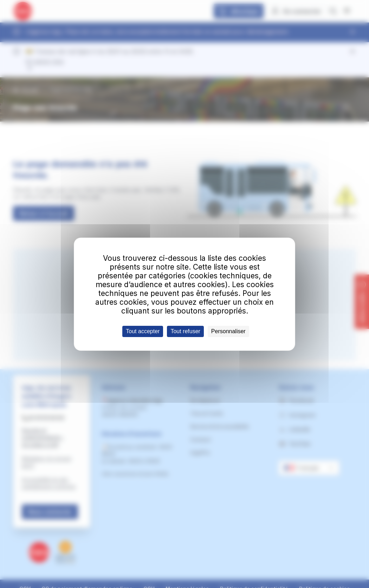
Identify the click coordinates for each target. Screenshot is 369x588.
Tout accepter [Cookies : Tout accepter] (143, 331)
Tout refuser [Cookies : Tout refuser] (185, 331)
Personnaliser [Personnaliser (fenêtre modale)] (228, 331)
